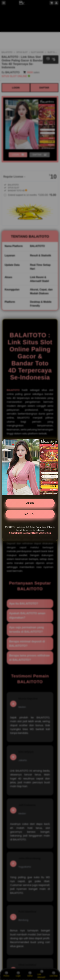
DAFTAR (30, 514)
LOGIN (30, 503)
